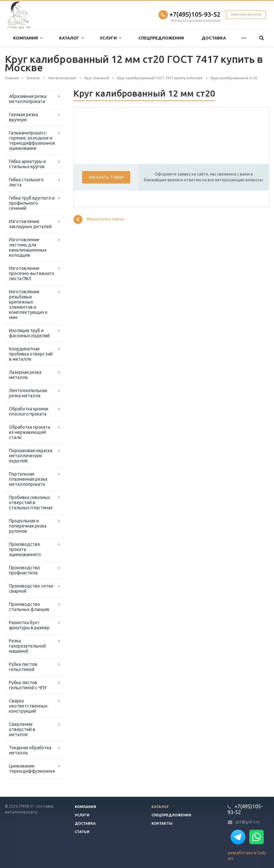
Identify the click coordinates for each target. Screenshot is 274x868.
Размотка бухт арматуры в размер (29, 625)
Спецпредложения (161, 38)
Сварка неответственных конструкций (28, 706)
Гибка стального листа (26, 182)
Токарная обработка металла (30, 750)
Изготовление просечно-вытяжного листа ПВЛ (32, 273)
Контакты (162, 823)
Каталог (71, 38)
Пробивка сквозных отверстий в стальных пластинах (31, 503)
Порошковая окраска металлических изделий (31, 456)
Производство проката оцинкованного (25, 549)
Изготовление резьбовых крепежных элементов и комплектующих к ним (28, 305)
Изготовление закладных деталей (30, 224)
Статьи (82, 832)
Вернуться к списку (99, 219)
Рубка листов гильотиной (23, 667)
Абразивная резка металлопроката (28, 99)
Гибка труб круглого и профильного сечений (32, 203)
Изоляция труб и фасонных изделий (29, 333)
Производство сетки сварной (31, 589)
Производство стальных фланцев (29, 607)
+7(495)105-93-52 (195, 14)
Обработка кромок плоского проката (29, 411)
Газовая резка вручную (23, 117)
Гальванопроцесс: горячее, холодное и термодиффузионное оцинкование (32, 141)
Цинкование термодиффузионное (32, 769)
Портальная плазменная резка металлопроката (28, 479)
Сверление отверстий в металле (22, 729)
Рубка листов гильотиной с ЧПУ (28, 685)
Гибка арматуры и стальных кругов (27, 164)
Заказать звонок (246, 15)
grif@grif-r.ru (248, 822)
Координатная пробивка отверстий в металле (31, 354)
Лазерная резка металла (25, 375)
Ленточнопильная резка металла (28, 393)
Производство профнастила (25, 570)
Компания (28, 38)
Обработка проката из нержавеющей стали (30, 432)
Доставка (214, 38)
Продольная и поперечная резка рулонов (28, 526)
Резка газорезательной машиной (27, 646)
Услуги (110, 38)
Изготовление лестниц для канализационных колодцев (28, 247)
